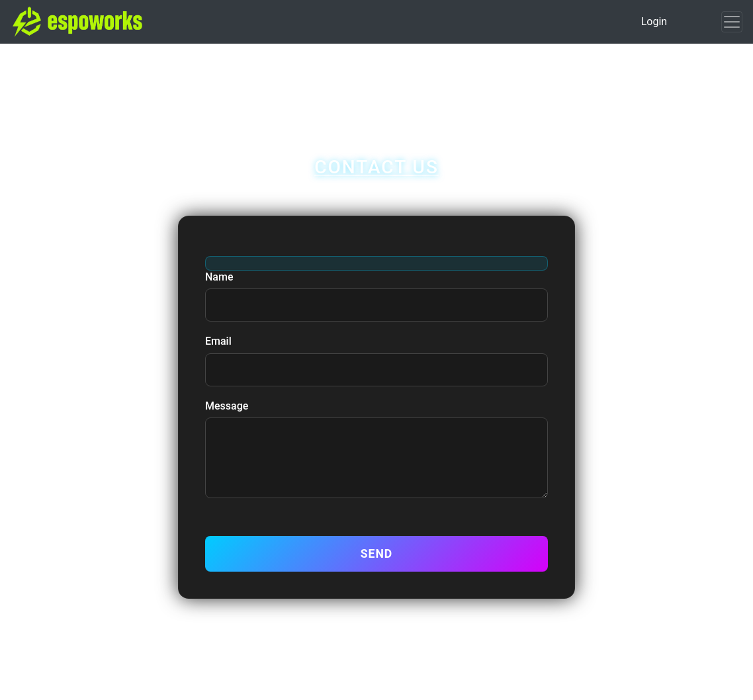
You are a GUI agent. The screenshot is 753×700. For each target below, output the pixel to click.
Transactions (293, 85)
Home (288, 63)
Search (362, 85)
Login (654, 22)
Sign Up (403, 63)
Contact (472, 85)
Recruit (416, 85)
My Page (343, 63)
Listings (461, 63)
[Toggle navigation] (732, 22)
